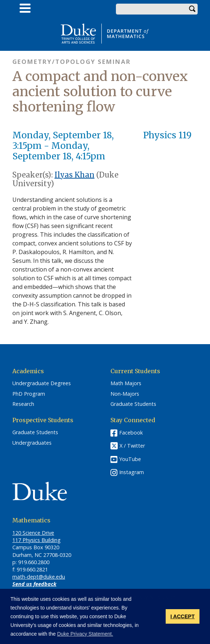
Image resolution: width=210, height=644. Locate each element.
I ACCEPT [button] (183, 616)
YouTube (130, 459)
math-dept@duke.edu (39, 577)
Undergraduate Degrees (42, 383)
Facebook (131, 433)
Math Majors (126, 383)
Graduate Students (133, 404)
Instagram (132, 472)
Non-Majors (125, 394)
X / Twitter (132, 446)
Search (192, 9)
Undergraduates (32, 443)
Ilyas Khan (74, 175)
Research (23, 404)
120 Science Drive (33, 533)
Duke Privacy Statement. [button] (85, 634)
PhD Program (29, 394)
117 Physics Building (37, 540)
